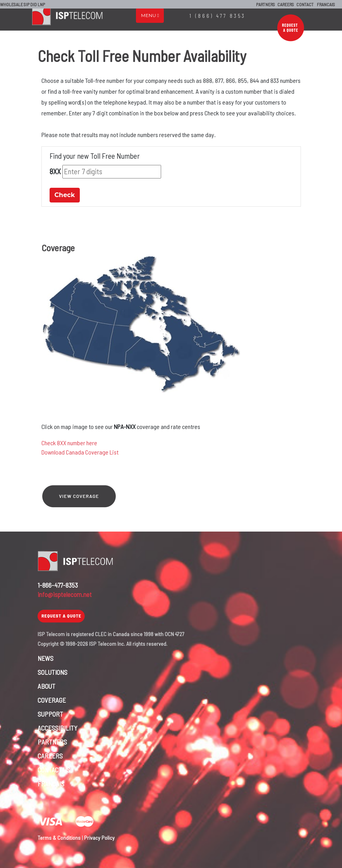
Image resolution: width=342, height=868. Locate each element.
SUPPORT (50, 714)
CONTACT (305, 4)
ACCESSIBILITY (58, 728)
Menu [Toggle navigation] (150, 15)
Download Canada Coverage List (80, 452)
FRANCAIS (326, 4)
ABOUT (46, 686)
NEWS (46, 658)
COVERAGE (52, 700)
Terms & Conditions (59, 838)
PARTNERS (266, 4)
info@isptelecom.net (65, 594)
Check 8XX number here (69, 443)
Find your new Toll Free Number (95, 156)
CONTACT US (54, 770)
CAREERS (286, 4)
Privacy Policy (99, 838)
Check (65, 195)
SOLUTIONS (52, 672)
